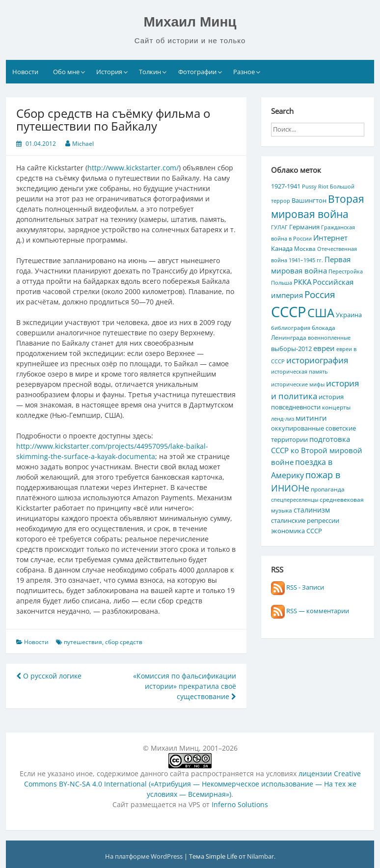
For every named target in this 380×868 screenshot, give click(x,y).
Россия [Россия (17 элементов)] (320, 294)
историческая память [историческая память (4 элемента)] (299, 372)
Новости (25, 72)
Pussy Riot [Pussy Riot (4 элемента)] (315, 187)
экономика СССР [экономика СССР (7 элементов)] (297, 531)
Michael (83, 144)
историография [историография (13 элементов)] (317, 360)
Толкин (150, 72)
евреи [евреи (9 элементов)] (324, 348)
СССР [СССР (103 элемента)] (288, 312)
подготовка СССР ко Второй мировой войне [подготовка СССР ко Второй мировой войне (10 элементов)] (317, 450)
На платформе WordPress (145, 856)
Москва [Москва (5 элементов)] (305, 248)
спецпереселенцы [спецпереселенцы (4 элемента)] (295, 500)
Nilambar (260, 856)
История (109, 72)
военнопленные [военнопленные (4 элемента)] (329, 338)
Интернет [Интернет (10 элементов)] (330, 238)
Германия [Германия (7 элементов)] (304, 227)
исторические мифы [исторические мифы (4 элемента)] (298, 384)
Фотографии (197, 72)
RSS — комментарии (310, 611)
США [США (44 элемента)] (321, 312)
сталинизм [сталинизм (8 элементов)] (312, 510)
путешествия (83, 642)
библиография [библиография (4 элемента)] (291, 328)
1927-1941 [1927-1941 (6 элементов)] (286, 186)
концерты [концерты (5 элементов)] (336, 407)
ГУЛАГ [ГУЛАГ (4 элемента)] (279, 227)
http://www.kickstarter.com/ (133, 168)
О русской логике (49, 676)
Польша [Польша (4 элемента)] (282, 283)
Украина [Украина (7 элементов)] (349, 315)
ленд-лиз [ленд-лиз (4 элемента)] (283, 419)
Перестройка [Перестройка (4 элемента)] (346, 271)
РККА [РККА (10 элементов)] (302, 282)
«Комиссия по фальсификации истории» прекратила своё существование (185, 686)
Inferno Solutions (240, 804)
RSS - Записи (298, 587)
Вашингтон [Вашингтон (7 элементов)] (309, 200)
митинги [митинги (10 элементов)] (311, 418)
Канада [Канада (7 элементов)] (282, 248)
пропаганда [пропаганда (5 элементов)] (328, 489)
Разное (244, 72)
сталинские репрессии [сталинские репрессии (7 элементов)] (305, 520)
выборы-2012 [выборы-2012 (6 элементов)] (291, 349)
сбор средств (124, 642)
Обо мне (66, 72)
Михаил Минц (190, 22)
